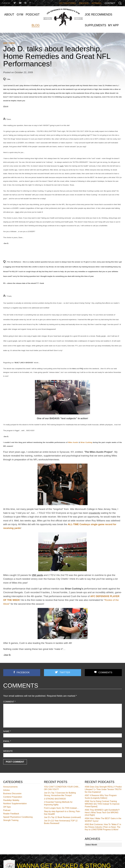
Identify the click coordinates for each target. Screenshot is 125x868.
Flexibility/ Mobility (11, 800)
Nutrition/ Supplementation (15, 804)
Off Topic (9, 43)
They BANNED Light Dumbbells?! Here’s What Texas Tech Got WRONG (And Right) (102, 813)
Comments (105, 672)
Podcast (7, 810)
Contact (110, 3)
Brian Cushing (86, 442)
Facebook (23, 672)
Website (8, 751)
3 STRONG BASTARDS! (55, 799)
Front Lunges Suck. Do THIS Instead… (61, 808)
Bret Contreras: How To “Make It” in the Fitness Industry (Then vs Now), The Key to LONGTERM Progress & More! (103, 827)
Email (7, 741)
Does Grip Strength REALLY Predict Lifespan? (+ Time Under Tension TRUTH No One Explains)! (103, 790)
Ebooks (84, 3)
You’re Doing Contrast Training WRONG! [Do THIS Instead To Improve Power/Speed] (102, 804)
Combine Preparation (13, 797)
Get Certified (67, 3)
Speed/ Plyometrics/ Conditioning (18, 817)
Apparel (97, 3)
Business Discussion (12, 794)
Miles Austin (73, 442)
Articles (6, 790)
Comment (9, 702)
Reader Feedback (11, 814)
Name (7, 731)
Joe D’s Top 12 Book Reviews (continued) (62, 817)
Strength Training (11, 820)
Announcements (10, 787)
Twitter (65, 672)
